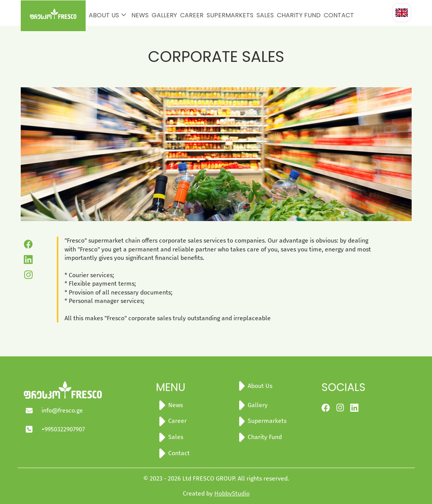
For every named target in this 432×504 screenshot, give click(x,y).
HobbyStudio (232, 493)
